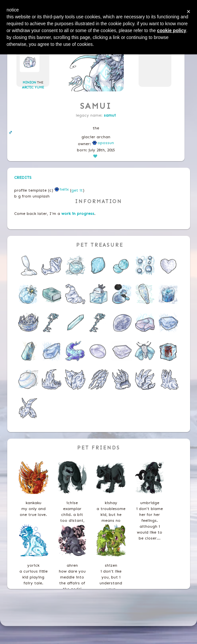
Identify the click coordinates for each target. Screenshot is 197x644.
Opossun (103, 143)
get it (77, 190)
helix (62, 189)
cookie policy (172, 30)
